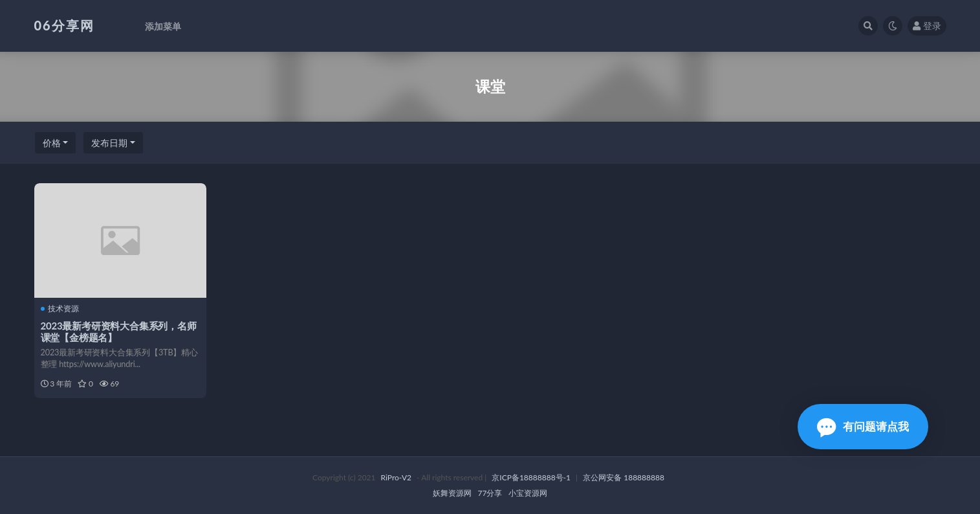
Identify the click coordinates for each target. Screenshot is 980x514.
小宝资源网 (528, 493)
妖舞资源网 (452, 493)
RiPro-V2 (396, 477)
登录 (927, 26)
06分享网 (64, 25)
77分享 (490, 493)
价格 (52, 143)
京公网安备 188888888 (624, 477)
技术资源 (60, 309)
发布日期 (109, 143)
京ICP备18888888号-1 (531, 477)
